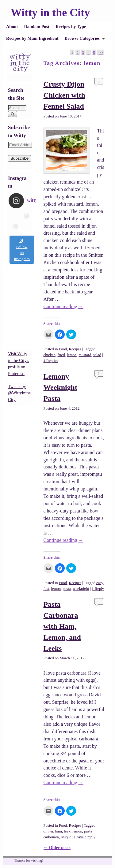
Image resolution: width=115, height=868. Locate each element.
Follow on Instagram (22, 250)
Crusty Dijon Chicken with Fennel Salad (64, 95)
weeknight (81, 589)
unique (66, 837)
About (12, 27)
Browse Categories (83, 40)
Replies (51, 361)
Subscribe (19, 158)
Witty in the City (50, 13)
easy (100, 583)
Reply (98, 589)
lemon (72, 355)
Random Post (37, 27)
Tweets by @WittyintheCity (19, 393)
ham (59, 831)
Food (63, 349)
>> (101, 52)
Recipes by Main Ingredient (32, 38)
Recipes (75, 349)
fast (46, 589)
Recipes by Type (71, 27)
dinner (48, 831)
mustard (85, 355)
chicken (50, 355)
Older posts (57, 848)
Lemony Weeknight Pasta (60, 387)
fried (61, 355)
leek (67, 831)
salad (97, 355)
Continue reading (63, 306)
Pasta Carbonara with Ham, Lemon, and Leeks (62, 626)
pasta (67, 589)
